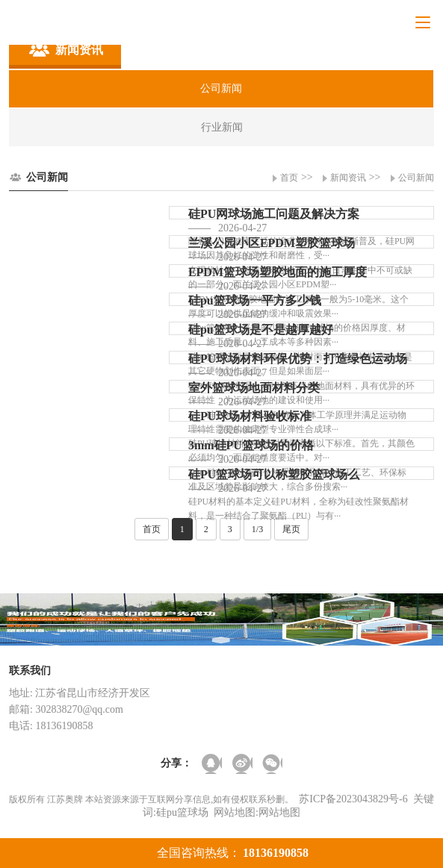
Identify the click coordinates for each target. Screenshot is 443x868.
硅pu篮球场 (182, 812)
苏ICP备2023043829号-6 (353, 799)
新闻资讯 (348, 178)
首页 (289, 178)
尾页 (291, 529)
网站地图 (279, 812)
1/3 (257, 529)
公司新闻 (416, 178)
